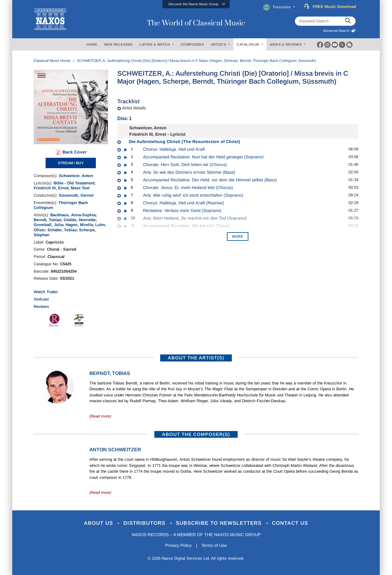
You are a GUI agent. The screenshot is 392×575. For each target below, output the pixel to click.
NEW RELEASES (118, 44)
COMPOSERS (192, 44)
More (238, 236)
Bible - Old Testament (74, 183)
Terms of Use (214, 546)
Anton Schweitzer (115, 450)
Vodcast (41, 299)
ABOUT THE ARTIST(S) (196, 358)
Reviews (41, 306)
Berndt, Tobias (47, 220)
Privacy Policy (178, 546)
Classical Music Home (52, 61)
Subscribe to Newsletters (220, 523)
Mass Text (80, 188)
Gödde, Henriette (80, 220)
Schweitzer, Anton (76, 176)
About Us (99, 523)
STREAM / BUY (71, 163)
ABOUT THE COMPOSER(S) (196, 434)
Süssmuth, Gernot (76, 195)
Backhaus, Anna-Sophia (73, 215)
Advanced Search (339, 31)
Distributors (145, 523)
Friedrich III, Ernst (51, 188)
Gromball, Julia (48, 225)
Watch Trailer (46, 292)
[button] (196, 4)
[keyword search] (348, 21)
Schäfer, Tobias (62, 230)
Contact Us (291, 523)
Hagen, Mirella (79, 225)
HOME (92, 44)
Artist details (134, 108)
